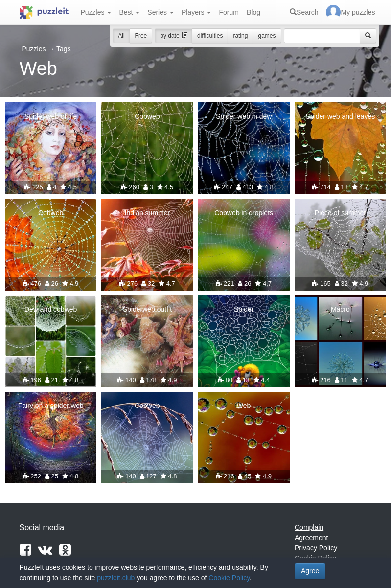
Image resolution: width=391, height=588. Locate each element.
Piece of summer (340, 213)
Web (244, 406)
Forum (229, 12)
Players (196, 12)
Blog (253, 12)
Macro (340, 309)
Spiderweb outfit (147, 309)
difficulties (210, 36)
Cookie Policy (229, 578)
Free (141, 36)
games (267, 36)
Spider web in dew (244, 116)
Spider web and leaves (341, 116)
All (121, 36)
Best (129, 12)
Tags (64, 49)
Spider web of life (51, 116)
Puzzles (96, 12)
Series (161, 12)
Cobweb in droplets (244, 213)
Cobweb (147, 116)
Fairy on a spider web (51, 406)
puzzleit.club (116, 578)
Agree (310, 571)
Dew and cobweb (51, 309)
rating (240, 36)
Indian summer (148, 213)
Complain (309, 527)
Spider (244, 309)
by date (173, 36)
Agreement (311, 538)
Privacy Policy (316, 548)
